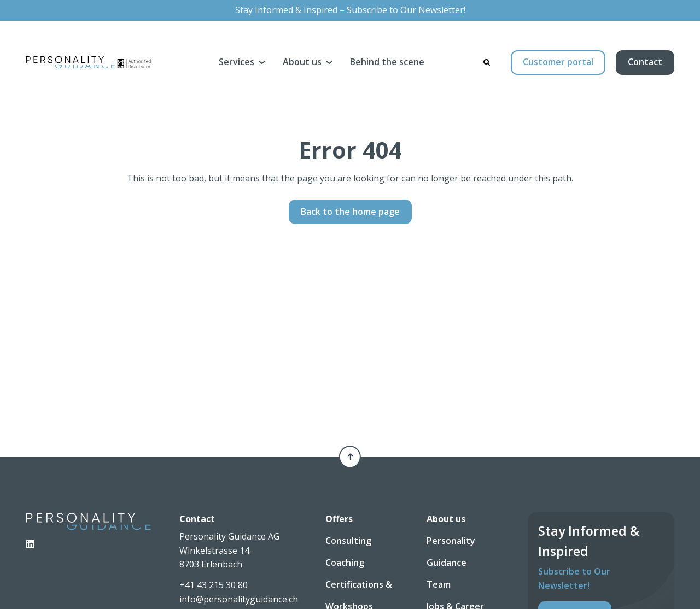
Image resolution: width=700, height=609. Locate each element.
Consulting (348, 541)
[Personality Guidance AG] (88, 62)
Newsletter (441, 10)
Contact (645, 62)
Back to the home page (350, 212)
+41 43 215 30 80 (214, 585)
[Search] (487, 62)
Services (237, 62)
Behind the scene (387, 62)
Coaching (345, 563)
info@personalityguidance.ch (239, 599)
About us (302, 62)
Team (439, 584)
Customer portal (558, 62)
